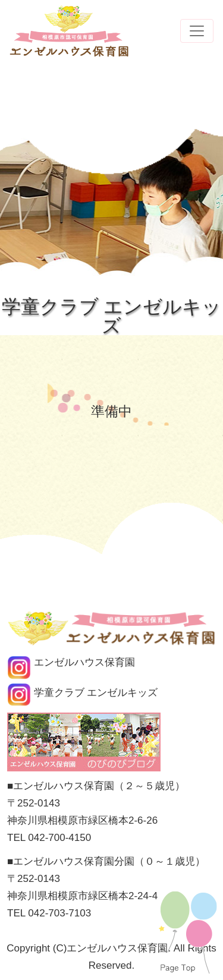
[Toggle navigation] (197, 31)
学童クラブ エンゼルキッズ (82, 693)
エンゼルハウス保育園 (71, 662)
